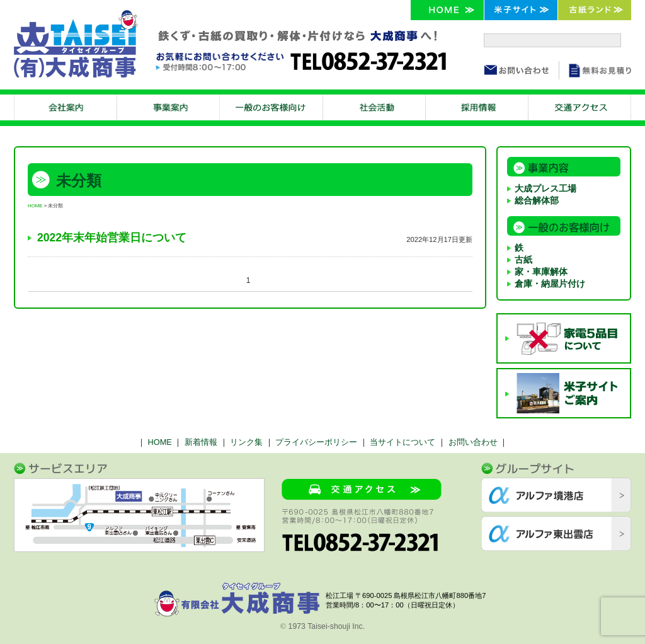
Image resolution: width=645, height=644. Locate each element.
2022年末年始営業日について (112, 238)
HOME (35, 206)
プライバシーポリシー (316, 442)
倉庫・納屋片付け (550, 284)
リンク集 (246, 442)
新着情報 (201, 442)
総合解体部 (537, 200)
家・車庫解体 (541, 272)
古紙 (523, 260)
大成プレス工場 (545, 188)
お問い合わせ (473, 442)
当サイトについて (402, 442)
